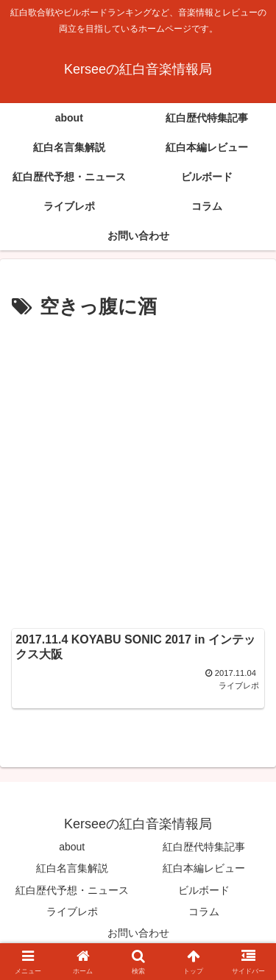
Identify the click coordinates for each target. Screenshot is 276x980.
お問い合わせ (138, 933)
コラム (204, 912)
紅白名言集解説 (72, 868)
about (72, 847)
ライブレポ (72, 912)
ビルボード (204, 890)
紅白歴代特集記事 (204, 847)
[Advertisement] (138, 469)
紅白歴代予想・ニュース (72, 890)
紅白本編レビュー (204, 868)
